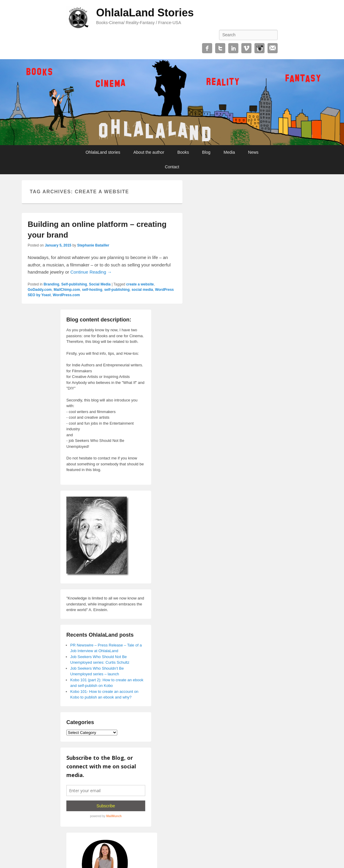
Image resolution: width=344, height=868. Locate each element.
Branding (51, 284)
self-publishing (117, 290)
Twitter (220, 48)
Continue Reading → (91, 272)
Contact (172, 167)
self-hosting (92, 290)
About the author (149, 152)
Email (273, 48)
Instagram (259, 48)
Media (229, 152)
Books (183, 152)
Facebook (207, 48)
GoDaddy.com (40, 290)
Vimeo (246, 48)
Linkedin (233, 48)
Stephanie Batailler (93, 245)
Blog (206, 152)
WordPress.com (66, 295)
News (253, 152)
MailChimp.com (67, 290)
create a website (140, 284)
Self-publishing (74, 284)
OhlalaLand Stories (145, 13)
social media (142, 290)
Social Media (100, 284)
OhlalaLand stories (103, 152)
